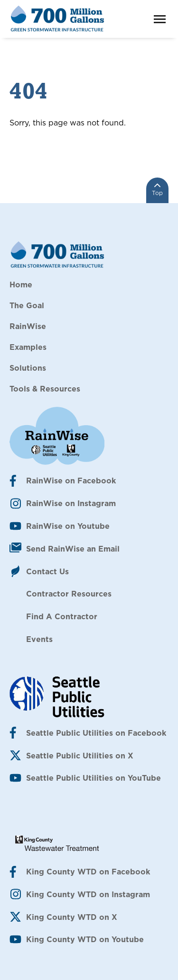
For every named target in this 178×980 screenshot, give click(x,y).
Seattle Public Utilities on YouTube (94, 778)
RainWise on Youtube (68, 526)
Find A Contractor (62, 616)
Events (39, 639)
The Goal (27, 305)
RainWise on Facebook (71, 481)
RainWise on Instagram (71, 503)
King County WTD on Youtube (85, 939)
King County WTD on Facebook (88, 872)
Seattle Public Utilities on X (80, 756)
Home (21, 285)
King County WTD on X (72, 917)
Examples (28, 347)
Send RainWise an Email (73, 549)
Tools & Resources (45, 389)
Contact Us (47, 571)
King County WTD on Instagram (88, 894)
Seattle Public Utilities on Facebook (96, 733)
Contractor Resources (69, 594)
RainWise (28, 326)
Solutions (28, 368)
